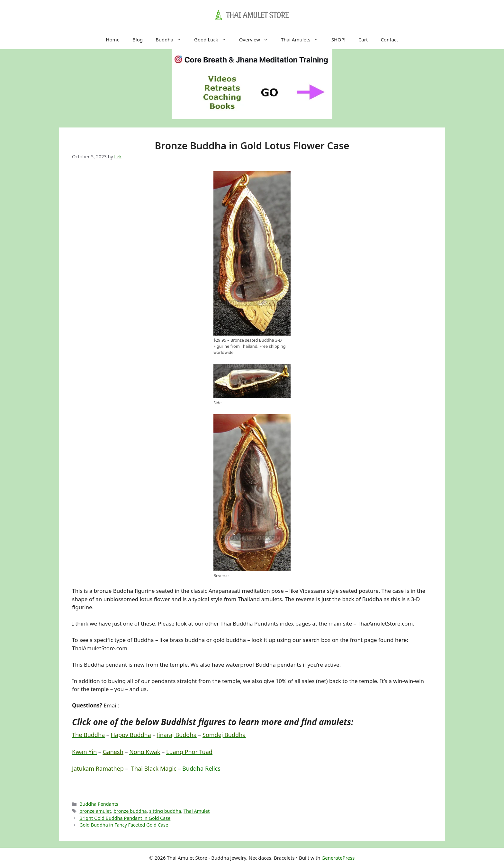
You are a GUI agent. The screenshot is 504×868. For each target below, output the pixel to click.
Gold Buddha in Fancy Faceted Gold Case (124, 825)
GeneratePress (338, 858)
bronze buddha (130, 811)
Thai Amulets (303, 39)
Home (113, 39)
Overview (257, 39)
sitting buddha (165, 811)
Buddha (172, 39)
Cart (363, 39)
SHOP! (338, 39)
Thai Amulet (197, 811)
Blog (138, 39)
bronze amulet (95, 811)
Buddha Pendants (99, 804)
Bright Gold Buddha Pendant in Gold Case (125, 818)
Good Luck (213, 39)
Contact (389, 39)
